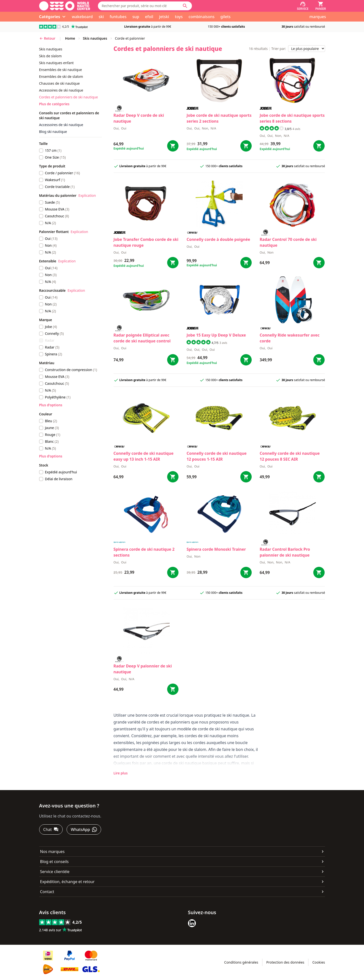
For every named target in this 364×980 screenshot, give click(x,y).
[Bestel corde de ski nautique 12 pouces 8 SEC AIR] (319, 477)
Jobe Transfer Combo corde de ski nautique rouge (146, 242)
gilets (225, 17)
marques (318, 17)
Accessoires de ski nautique (61, 125)
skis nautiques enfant (56, 63)
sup (136, 17)
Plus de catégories (54, 104)
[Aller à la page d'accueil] (65, 6)
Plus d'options (51, 405)
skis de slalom (51, 56)
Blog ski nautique (53, 132)
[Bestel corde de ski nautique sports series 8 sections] (319, 146)
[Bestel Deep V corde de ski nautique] (173, 146)
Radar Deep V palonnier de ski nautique (143, 669)
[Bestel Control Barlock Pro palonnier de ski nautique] (319, 572)
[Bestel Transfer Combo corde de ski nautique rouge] (173, 263)
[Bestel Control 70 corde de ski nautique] (319, 263)
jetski (164, 17)
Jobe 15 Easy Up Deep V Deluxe (216, 335)
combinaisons (201, 17)
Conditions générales (241, 962)
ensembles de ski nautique (61, 70)
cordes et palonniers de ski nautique (69, 97)
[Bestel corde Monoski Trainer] (246, 572)
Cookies (319, 962)
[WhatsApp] (84, 829)
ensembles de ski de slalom (61, 76)
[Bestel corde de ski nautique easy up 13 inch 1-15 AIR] (173, 477)
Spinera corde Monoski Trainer (216, 549)
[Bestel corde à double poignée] (246, 263)
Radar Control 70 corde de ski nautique (288, 242)
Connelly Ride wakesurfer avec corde (290, 338)
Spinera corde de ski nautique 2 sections (144, 552)
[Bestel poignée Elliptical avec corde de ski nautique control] (173, 360)
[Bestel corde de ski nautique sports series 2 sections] (246, 146)
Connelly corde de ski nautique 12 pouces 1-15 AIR (217, 456)
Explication (87, 195)
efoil (149, 17)
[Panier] (321, 6)
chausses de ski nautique (59, 83)
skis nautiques (51, 49)
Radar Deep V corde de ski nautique (139, 118)
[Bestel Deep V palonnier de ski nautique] (173, 689)
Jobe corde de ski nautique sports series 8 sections (292, 118)
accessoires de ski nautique (61, 90)
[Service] (303, 6)
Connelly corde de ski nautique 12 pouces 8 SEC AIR (290, 456)
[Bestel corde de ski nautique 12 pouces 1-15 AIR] (246, 477)
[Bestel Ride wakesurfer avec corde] (319, 360)
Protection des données (285, 962)
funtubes (118, 17)
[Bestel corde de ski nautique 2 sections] (173, 572)
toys (179, 17)
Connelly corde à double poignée (218, 239)
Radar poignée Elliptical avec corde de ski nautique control (142, 338)
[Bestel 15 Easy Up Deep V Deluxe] (246, 360)
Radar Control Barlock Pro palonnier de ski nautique (285, 552)
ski (101, 17)
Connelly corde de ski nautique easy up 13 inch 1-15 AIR (144, 456)
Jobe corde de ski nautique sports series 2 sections (219, 118)
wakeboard (82, 17)
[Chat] (51, 829)
